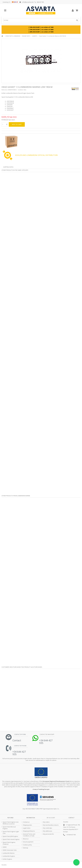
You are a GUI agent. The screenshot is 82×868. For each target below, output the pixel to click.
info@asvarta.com (27, 2)
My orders (46, 822)
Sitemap (26, 848)
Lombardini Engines (9, 856)
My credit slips (48, 828)
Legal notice (27, 828)
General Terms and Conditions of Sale (29, 835)
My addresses (48, 831)
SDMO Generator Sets (10, 850)
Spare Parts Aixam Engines (11, 839)
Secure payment (28, 842)
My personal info (48, 834)
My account (51, 818)
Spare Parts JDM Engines (10, 836)
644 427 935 (39, 2)
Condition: (21, 90)
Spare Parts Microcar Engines (9, 828)
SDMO (5, 847)
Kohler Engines (7, 859)
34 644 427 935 (71, 835)
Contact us (26, 822)
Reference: (5, 90)
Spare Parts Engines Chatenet (9, 843)
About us (26, 839)
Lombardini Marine (9, 853)
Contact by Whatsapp (47, 734)
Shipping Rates (8, 167)
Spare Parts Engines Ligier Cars (11, 832)
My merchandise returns (51, 825)
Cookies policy (27, 845)
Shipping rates (27, 825)
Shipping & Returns (29, 831)
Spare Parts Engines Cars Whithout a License (11, 823)
